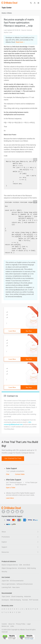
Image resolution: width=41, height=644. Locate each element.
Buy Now (29, 331)
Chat (8, 474)
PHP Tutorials (34, 600)
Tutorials (25, 600)
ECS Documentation (17, 581)
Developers (5, 600)
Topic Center (6, 596)
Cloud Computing (17, 596)
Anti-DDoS (27, 565)
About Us (11, 624)
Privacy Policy (21, 624)
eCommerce (22, 568)
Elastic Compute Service (10, 565)
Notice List (5, 626)
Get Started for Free (13, 458)
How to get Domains (9, 584)
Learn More (12, 331)
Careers (4, 624)
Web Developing (16, 600)
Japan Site (5, 581)
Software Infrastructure (25, 584)
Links (12, 626)
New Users (16, 587)
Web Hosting (31, 568)
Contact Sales (20, 474)
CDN (20, 565)
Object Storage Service (9, 568)
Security (4, 572)
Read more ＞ (20, 42)
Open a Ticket (11, 488)
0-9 (19, 612)
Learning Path (6, 587)
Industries (27, 596)
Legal (29, 624)
